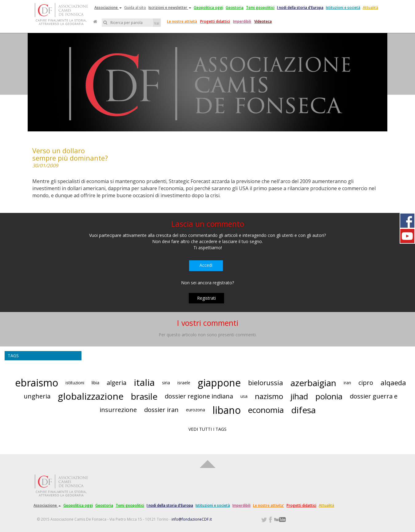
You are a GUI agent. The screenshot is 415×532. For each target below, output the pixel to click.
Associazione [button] (108, 8)
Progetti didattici (215, 21)
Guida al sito (135, 8)
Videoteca (263, 21)
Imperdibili (242, 21)
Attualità (370, 8)
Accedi (206, 265)
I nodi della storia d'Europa (300, 8)
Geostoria (235, 8)
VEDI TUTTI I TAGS (207, 429)
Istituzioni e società (343, 8)
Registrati (206, 298)
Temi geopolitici (260, 8)
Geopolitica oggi (208, 8)
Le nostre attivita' (269, 505)
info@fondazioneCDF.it (192, 519)
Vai (157, 23)
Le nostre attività (182, 21)
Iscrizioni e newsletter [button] (170, 8)
